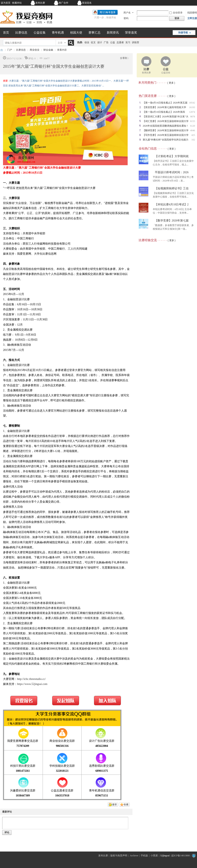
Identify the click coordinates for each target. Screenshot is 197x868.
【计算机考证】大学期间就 (172, 156)
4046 (193, 130)
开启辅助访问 (172, 3)
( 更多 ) (171, 83)
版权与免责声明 (119, 856)
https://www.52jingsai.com (32, 684)
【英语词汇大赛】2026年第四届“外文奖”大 (166, 117)
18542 (192, 103)
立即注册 (192, 18)
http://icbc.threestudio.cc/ (31, 679)
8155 (193, 121)
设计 (100, 42)
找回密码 (192, 13)
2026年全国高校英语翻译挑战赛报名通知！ (166, 126)
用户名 (127, 13)
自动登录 (176, 13)
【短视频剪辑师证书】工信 (172, 188)
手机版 (144, 856)
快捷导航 (183, 33)
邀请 (114, 804)
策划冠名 (87, 3)
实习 (128, 42)
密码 (126, 18)
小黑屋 (154, 856)
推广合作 (64, 3)
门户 (10, 50)
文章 (60, 43)
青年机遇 (58, 33)
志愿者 (120, 42)
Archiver (134, 856)
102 (193, 140)
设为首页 (6, 3)
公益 (113, 42)
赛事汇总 (94, 33)
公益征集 (40, 33)
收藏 (126, 804)
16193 (192, 107)
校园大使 (76, 33)
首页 (6, 33)
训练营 (135, 42)
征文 (93, 42)
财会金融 (48, 50)
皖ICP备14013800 (181, 856)
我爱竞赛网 (2, 50)
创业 (87, 42)
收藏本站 (17, 3)
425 (193, 135)
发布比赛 (40, 3)
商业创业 (35, 50)
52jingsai (165, 856)
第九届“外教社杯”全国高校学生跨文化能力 (166, 140)
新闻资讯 (113, 33)
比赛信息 (21, 33)
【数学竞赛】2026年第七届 (172, 221)
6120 (193, 126)
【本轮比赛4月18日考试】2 (172, 204)
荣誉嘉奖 (131, 33)
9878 (193, 117)
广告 (106, 42)
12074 (192, 112)
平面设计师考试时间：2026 (172, 172)
